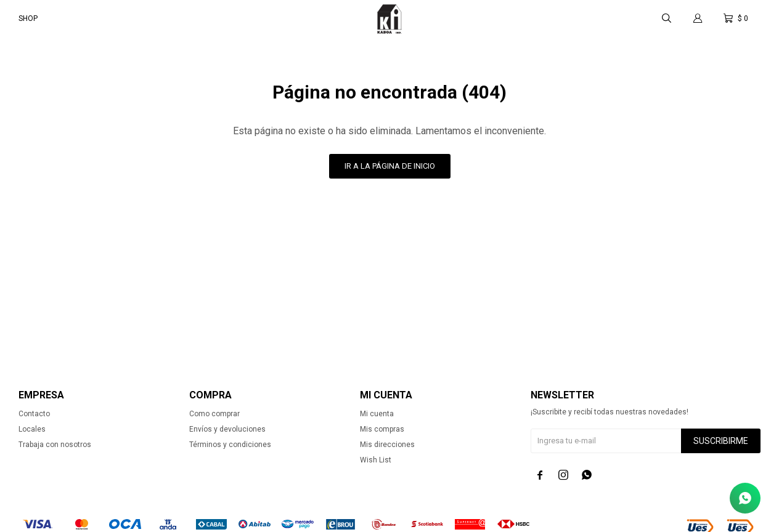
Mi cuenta (377, 414)
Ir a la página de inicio (390, 166)
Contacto (34, 414)
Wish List (376, 460)
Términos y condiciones (230, 445)
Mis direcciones (387, 445)
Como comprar (214, 414)
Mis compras (382, 429)
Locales (32, 429)
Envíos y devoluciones (227, 429)
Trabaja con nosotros (55, 445)
